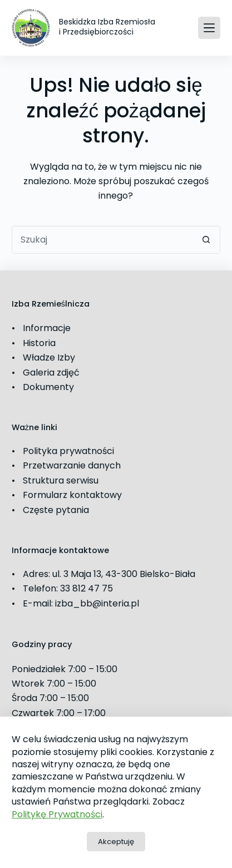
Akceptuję (116, 842)
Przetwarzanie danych (72, 465)
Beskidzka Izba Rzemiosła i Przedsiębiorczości (107, 27)
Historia (39, 343)
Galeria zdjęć (51, 373)
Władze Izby (49, 357)
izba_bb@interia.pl (97, 603)
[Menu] (209, 28)
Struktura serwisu (61, 480)
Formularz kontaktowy (72, 495)
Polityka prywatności (68, 451)
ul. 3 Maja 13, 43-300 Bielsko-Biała (124, 574)
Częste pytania (56, 510)
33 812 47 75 (87, 588)
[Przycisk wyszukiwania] (206, 240)
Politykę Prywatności (57, 814)
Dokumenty (48, 387)
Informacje (47, 328)
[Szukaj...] (102, 240)
